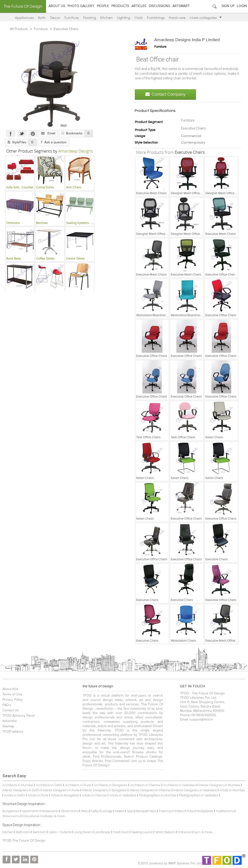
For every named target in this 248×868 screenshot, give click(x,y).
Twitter (22, 133)
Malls (85, 811)
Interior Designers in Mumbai (219, 785)
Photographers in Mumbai (158, 795)
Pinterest (33, 133)
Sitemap (8, 726)
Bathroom (23, 832)
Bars (181, 811)
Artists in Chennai (94, 795)
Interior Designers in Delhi (21, 790)
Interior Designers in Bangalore (104, 790)
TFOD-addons (13, 732)
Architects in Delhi (49, 785)
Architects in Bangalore (111, 785)
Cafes (95, 811)
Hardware (177, 18)
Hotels (120, 811)
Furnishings (156, 18)
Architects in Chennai (145, 785)
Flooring (89, 18)
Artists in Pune (38, 795)
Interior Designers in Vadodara (195, 790)
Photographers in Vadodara (199, 795)
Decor (55, 18)
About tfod (10, 689)
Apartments (30, 811)
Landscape (102, 832)
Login (242, 6)
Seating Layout (142, 832)
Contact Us (11, 710)
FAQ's (7, 705)
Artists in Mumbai (232, 790)
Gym (197, 832)
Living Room (83, 832)
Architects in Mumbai (18, 785)
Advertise (10, 721)
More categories (206, 18)
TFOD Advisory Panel (19, 716)
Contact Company (165, 94)
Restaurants (50, 811)
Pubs (190, 811)
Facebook (10, 133)
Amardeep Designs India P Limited (187, 40)
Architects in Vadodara (179, 785)
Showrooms (70, 811)
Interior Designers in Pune (61, 790)
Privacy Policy (13, 700)
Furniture (72, 18)
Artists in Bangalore (65, 795)
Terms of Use (12, 694)
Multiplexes (205, 811)
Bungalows (11, 811)
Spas (131, 811)
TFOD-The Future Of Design (24, 841)
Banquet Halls (147, 811)
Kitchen (107, 18)
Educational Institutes (38, 816)
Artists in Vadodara (123, 795)
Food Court (167, 811)
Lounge (107, 811)
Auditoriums (225, 811)
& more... (60, 816)
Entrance (184, 832)
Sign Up (228, 6)
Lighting (124, 18)
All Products (19, 29)
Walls (139, 18)
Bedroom (40, 832)
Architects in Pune (78, 785)
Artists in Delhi (15, 795)
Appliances (24, 18)
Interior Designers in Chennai (150, 790)
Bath (42, 18)
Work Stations (165, 832)
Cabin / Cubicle (60, 832)
